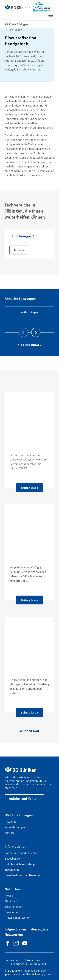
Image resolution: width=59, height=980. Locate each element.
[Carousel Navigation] (29, 328)
